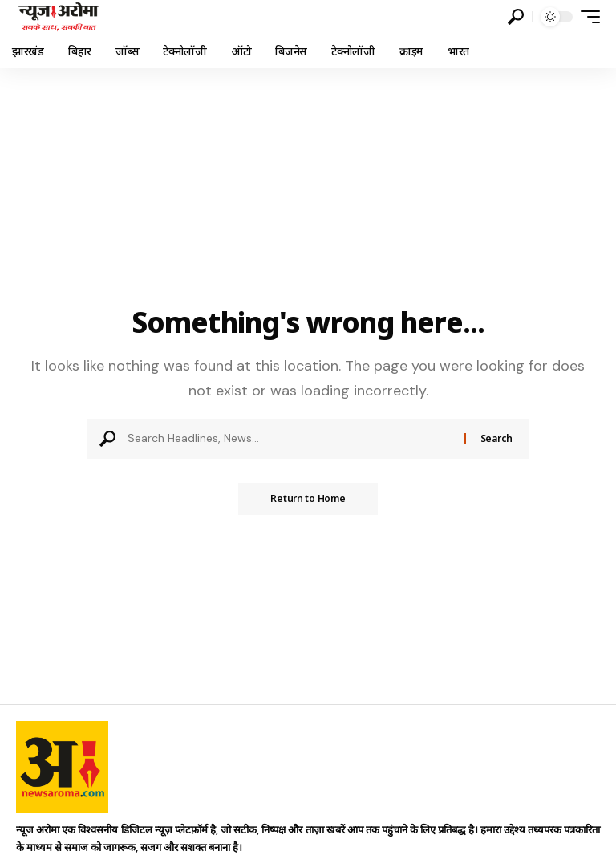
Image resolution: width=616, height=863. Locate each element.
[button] (516, 17)
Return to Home (308, 498)
